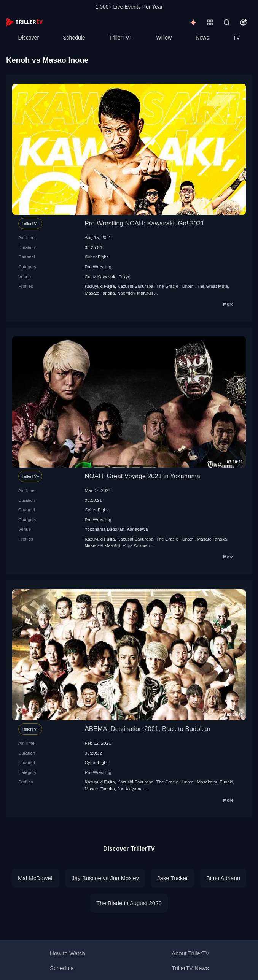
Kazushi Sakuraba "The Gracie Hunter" (156, 286)
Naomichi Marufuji (135, 293)
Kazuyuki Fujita (100, 286)
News (202, 38)
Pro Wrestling (98, 267)
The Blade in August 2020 (129, 903)
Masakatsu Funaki (215, 782)
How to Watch (68, 953)
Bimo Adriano (223, 878)
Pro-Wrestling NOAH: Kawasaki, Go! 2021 (145, 223)
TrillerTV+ (121, 38)
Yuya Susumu (136, 546)
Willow (164, 38)
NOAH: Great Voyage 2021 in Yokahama (143, 476)
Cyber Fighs (97, 257)
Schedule (74, 38)
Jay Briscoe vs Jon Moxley (105, 878)
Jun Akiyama (130, 789)
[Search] (227, 22)
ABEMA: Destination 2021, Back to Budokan (148, 729)
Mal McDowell (36, 878)
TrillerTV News (190, 968)
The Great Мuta (212, 286)
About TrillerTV (190, 953)
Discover (29, 38)
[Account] (244, 22)
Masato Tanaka (100, 293)
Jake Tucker (173, 878)
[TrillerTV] (24, 22)
